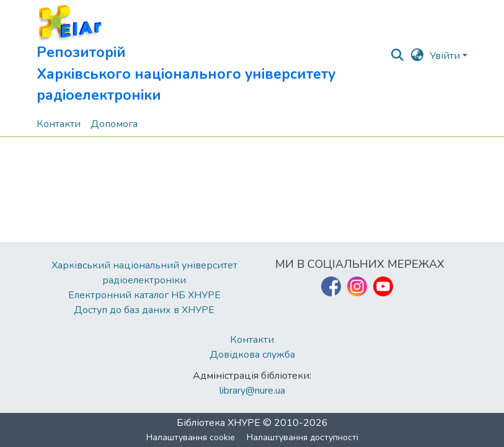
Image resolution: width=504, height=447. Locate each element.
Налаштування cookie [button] (191, 437)
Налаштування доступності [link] (303, 437)
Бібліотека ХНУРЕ (219, 423)
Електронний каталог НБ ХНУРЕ (144, 295)
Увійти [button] (446, 56)
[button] (213, 56)
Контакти (252, 340)
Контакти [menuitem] (59, 124)
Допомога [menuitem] (114, 124)
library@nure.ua (252, 391)
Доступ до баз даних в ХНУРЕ (144, 310)
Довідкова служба (252, 355)
